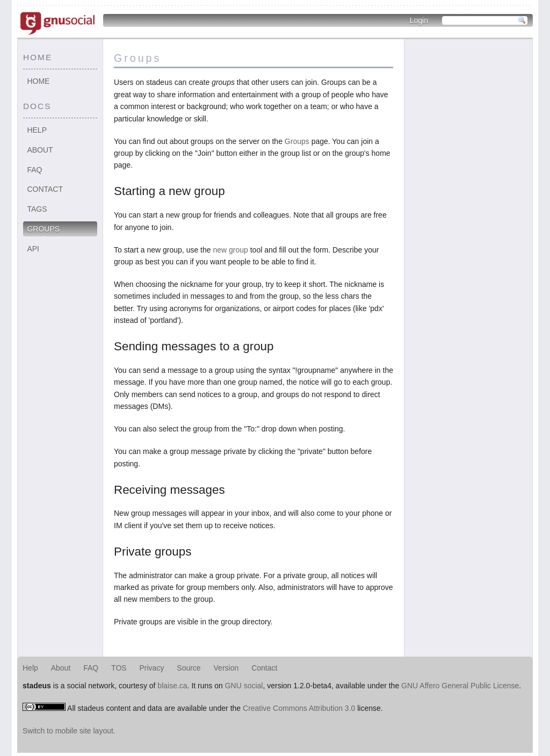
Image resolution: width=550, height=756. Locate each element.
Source (189, 668)
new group (230, 250)
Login (419, 20)
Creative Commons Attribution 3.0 (299, 708)
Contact (45, 189)
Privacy (152, 668)
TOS (119, 668)
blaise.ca (172, 686)
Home (38, 81)
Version (226, 668)
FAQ (34, 170)
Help (37, 130)
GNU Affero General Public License (460, 686)
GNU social (244, 686)
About (40, 150)
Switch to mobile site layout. (69, 731)
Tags (37, 209)
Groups (43, 229)
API (33, 249)
